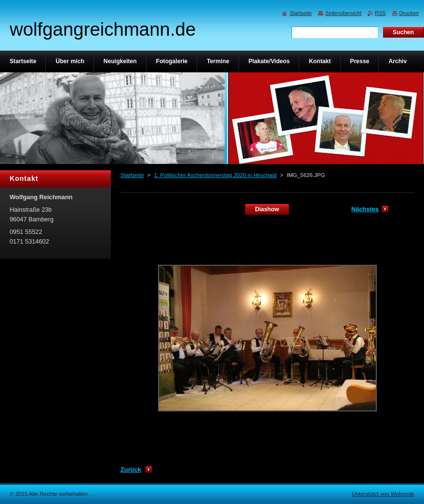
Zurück (131, 470)
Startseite (132, 175)
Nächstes (365, 209)
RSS (380, 13)
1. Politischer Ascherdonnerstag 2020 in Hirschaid (215, 175)
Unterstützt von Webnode (383, 494)
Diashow (267, 209)
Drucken (409, 13)
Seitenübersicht (343, 13)
